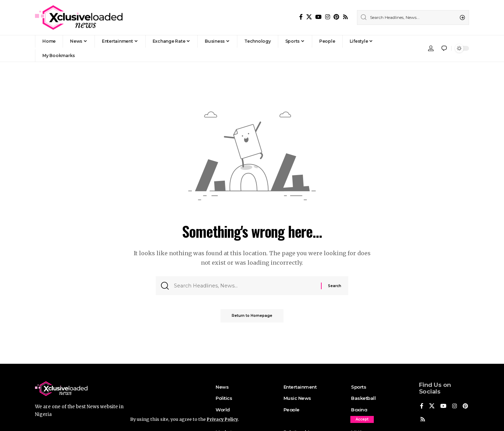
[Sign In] (431, 48)
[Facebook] (301, 17)
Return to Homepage (252, 318)
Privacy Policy (223, 419)
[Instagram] (328, 17)
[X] (309, 17)
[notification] (444, 48)
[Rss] (345, 17)
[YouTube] (318, 17)
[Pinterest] (336, 17)
